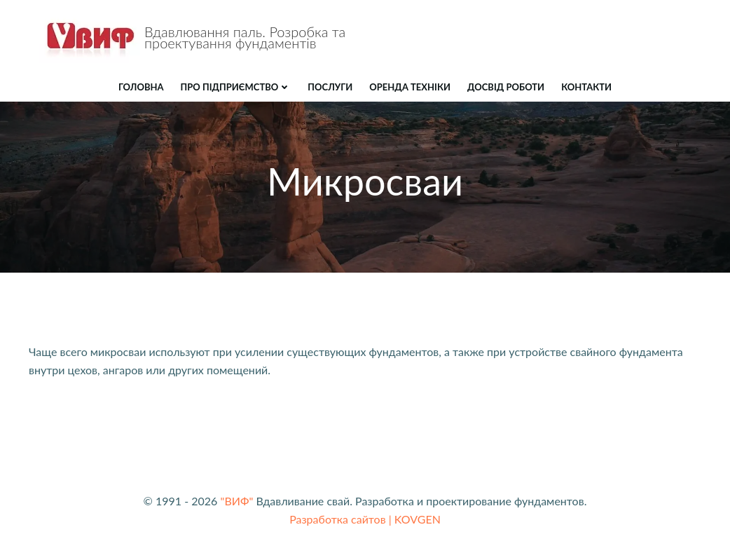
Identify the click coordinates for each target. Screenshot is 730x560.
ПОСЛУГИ (330, 87)
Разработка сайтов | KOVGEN (365, 519)
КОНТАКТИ (586, 87)
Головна (141, 87)
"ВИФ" (236, 501)
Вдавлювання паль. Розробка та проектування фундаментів (245, 37)
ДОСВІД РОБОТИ (506, 87)
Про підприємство (236, 87)
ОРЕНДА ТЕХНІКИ (410, 87)
